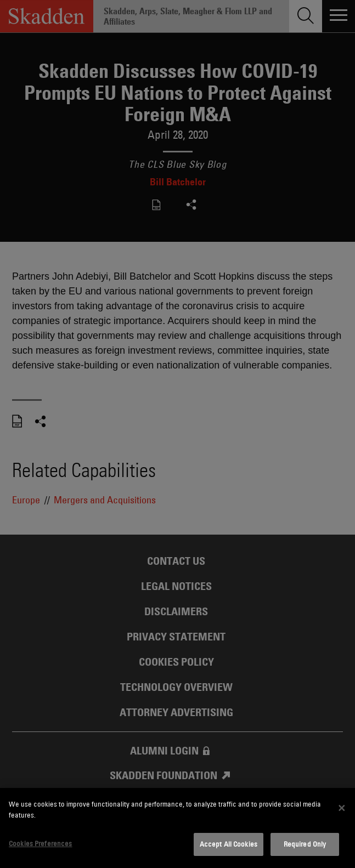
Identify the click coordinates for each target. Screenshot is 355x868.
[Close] (342, 808)
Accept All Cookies (229, 844)
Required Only (305, 844)
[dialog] (177, 828)
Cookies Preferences (40, 843)
